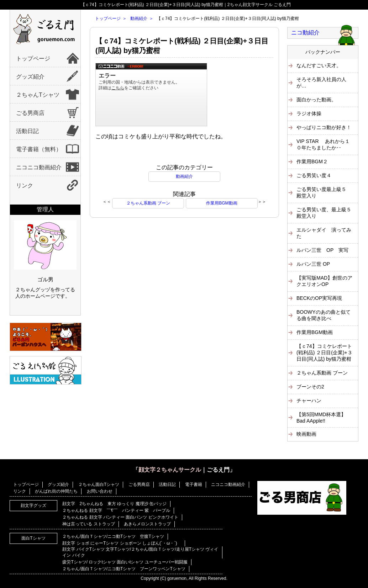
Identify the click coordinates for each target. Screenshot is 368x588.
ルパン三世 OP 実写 (322, 250)
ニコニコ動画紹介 (39, 167)
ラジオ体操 (309, 113)
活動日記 (27, 131)
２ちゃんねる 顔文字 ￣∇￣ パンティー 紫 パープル (116, 510)
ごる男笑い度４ (314, 175)
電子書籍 (194, 484)
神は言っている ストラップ (88, 524)
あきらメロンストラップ (147, 524)
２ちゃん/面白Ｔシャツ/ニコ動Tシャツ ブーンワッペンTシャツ (124, 569)
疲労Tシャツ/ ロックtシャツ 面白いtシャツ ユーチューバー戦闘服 (125, 562)
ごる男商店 (30, 113)
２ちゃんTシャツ (38, 95)
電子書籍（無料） (39, 149)
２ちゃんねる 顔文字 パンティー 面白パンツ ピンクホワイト (120, 517)
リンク (25, 186)
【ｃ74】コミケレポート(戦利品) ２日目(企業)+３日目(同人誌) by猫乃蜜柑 (324, 353)
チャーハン (309, 401)
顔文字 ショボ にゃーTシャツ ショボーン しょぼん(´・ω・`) (122, 543)
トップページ (33, 59)
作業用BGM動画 (222, 203)
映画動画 (306, 434)
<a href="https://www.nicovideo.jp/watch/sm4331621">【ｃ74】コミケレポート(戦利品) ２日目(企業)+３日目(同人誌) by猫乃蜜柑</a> (151, 95)
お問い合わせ (100, 491)
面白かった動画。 (316, 100)
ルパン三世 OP (313, 264)
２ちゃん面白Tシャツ (99, 484)
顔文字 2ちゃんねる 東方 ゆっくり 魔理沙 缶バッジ (114, 504)
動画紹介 (139, 18)
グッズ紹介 (30, 77)
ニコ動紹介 (305, 33)
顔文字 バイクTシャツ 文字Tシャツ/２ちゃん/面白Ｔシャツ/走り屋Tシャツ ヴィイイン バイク (140, 552)
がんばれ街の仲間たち (56, 491)
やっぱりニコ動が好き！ (324, 127)
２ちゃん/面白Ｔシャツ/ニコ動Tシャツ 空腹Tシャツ (113, 536)
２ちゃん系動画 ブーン (148, 203)
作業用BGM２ (312, 161)
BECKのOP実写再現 (319, 298)
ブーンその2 (310, 387)
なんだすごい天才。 (319, 65)
